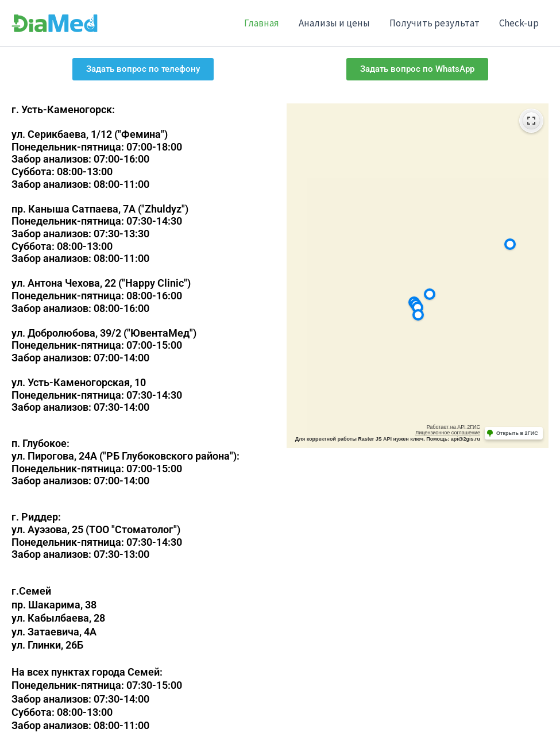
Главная (262, 23)
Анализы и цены (334, 23)
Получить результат (435, 23)
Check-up (519, 23)
